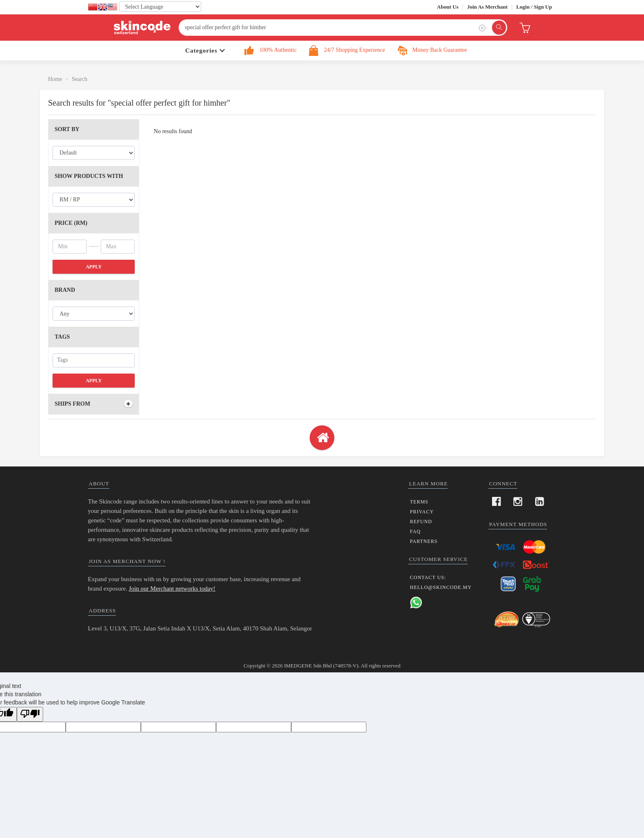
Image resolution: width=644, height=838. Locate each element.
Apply (94, 267)
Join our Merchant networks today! (172, 589)
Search (79, 79)
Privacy (422, 512)
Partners (424, 541)
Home (55, 79)
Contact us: (428, 577)
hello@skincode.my (441, 587)
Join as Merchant (487, 7)
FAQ (415, 531)
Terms (419, 502)
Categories (201, 51)
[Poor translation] (30, 714)
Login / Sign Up (534, 7)
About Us (448, 7)
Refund (421, 522)
